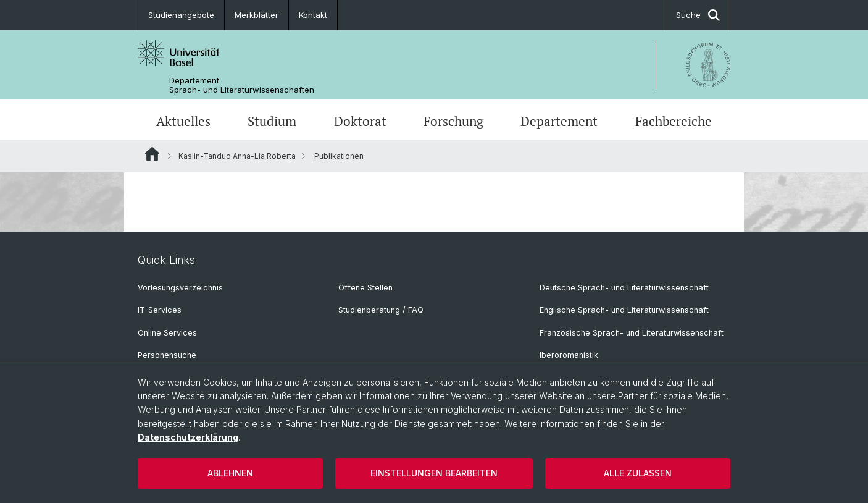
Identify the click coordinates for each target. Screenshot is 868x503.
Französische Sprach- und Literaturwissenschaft (632, 333)
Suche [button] (698, 15)
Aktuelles (183, 121)
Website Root (152, 154)
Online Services (167, 333)
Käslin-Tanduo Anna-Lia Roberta (237, 156)
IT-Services (160, 310)
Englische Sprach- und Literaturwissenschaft (624, 310)
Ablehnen (230, 473)
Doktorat (360, 121)
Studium (272, 121)
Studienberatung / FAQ (381, 310)
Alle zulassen (638, 473)
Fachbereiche (674, 121)
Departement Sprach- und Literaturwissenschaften (242, 85)
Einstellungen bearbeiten (434, 473)
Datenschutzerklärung (188, 437)
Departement (559, 121)
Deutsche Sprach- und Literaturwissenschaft (624, 288)
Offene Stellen (365, 288)
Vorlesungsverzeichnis (180, 288)
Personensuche (167, 355)
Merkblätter (257, 15)
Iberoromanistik (569, 355)
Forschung (453, 121)
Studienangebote (181, 15)
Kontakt (313, 15)
